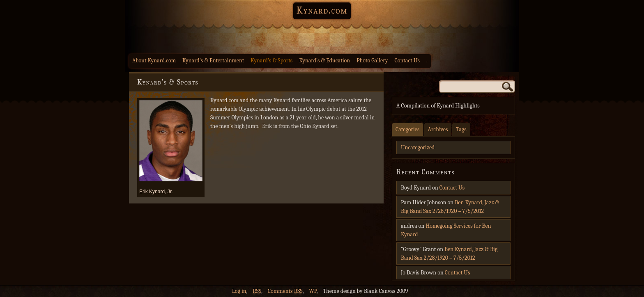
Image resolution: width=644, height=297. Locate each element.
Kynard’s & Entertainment (213, 61)
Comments (285, 291)
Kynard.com (322, 10)
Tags (461, 129)
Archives (438, 129)
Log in (239, 291)
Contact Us (407, 61)
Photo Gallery (372, 61)
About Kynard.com (154, 61)
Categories (408, 129)
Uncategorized (418, 147)
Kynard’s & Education (324, 61)
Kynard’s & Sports (271, 61)
